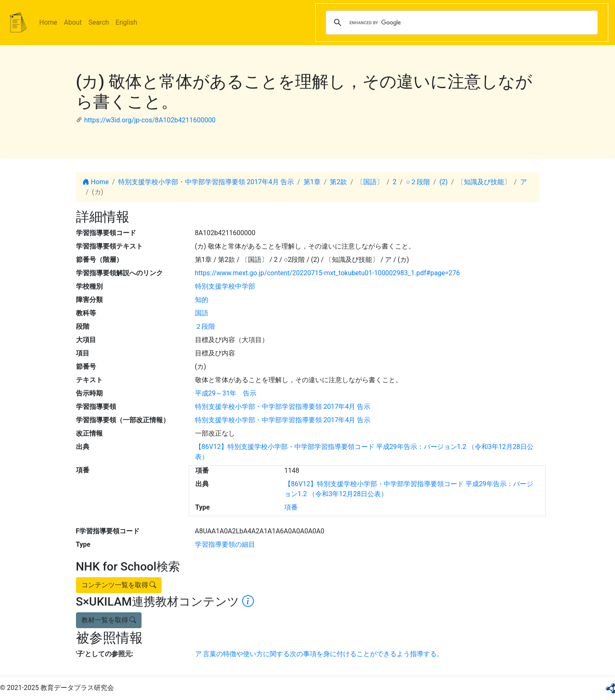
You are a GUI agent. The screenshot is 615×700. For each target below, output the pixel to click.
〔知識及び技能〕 (484, 182)
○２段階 (418, 182)
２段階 (205, 326)
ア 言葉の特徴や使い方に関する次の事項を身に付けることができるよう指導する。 (319, 654)
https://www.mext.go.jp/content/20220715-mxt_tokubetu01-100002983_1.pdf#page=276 (328, 273)
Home (48, 22)
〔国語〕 (370, 182)
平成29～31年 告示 (226, 393)
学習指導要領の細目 (225, 544)
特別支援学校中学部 (225, 286)
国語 (202, 313)
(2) (443, 182)
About (73, 22)
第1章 (312, 182)
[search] (461, 23)
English (127, 22)
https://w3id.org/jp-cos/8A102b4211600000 (150, 120)
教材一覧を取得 (109, 620)
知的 (202, 300)
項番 (291, 507)
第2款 (338, 182)
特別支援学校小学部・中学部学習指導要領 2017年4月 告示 (206, 182)
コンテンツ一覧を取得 (119, 585)
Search (99, 22)
